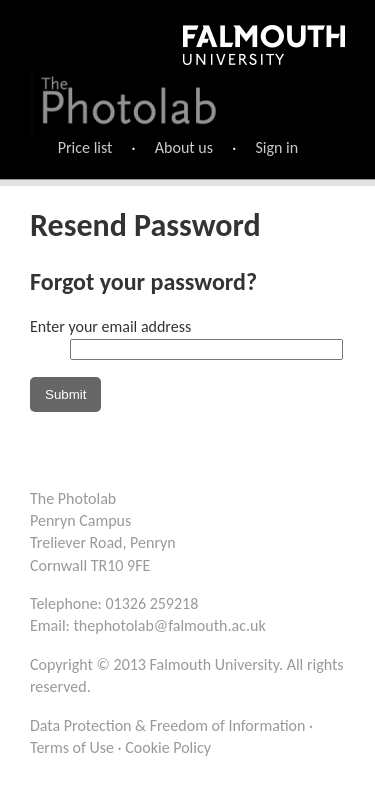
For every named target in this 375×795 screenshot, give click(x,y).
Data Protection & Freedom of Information (167, 725)
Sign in (276, 147)
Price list (85, 147)
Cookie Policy (168, 747)
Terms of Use (72, 747)
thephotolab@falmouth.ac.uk (170, 625)
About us (184, 147)
